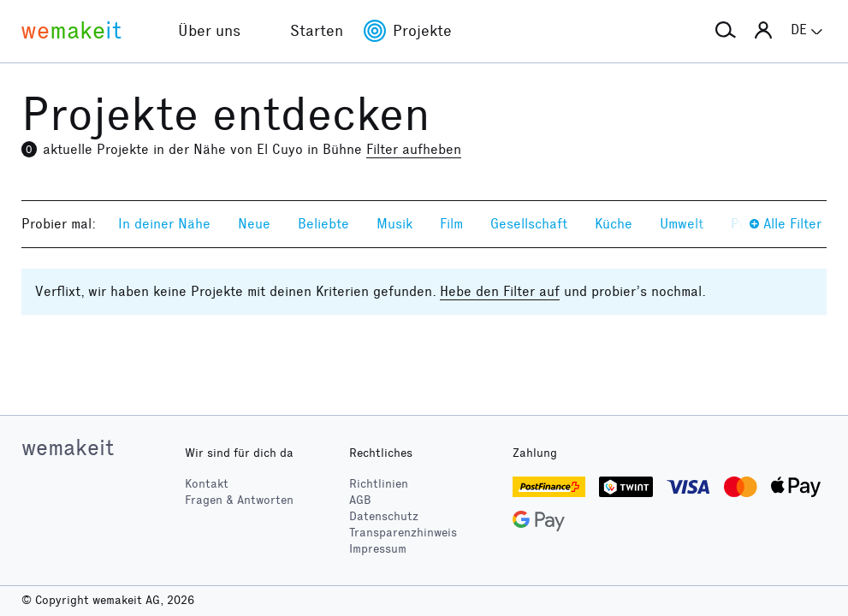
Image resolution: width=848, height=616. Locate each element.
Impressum (378, 549)
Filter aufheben (414, 149)
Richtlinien (379, 484)
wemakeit (68, 447)
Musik (394, 224)
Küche (614, 224)
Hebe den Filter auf (500, 291)
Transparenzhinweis (403, 533)
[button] (726, 31)
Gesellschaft (529, 224)
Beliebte (323, 224)
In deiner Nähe (164, 224)
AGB (360, 500)
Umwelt (682, 224)
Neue (254, 224)
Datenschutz (384, 516)
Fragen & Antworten (239, 500)
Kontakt (207, 484)
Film (451, 224)
